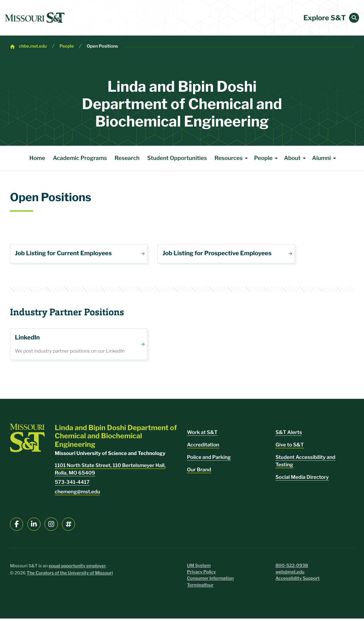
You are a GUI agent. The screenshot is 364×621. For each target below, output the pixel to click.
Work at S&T (202, 435)
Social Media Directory (302, 480)
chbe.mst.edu (33, 46)
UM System (199, 568)
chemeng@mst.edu (77, 494)
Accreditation (203, 447)
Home (37, 158)
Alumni (325, 158)
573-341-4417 (72, 485)
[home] (35, 18)
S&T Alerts (289, 435)
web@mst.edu (290, 575)
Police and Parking (209, 460)
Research (127, 158)
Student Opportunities (177, 158)
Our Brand (199, 472)
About (296, 158)
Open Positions (102, 46)
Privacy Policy (201, 575)
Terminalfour (200, 588)
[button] (354, 18)
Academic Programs (80, 158)
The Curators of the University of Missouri (70, 576)
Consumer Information (210, 581)
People (67, 46)
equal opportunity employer (77, 568)
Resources (232, 158)
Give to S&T (290, 447)
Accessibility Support (298, 581)
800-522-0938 (292, 568)
